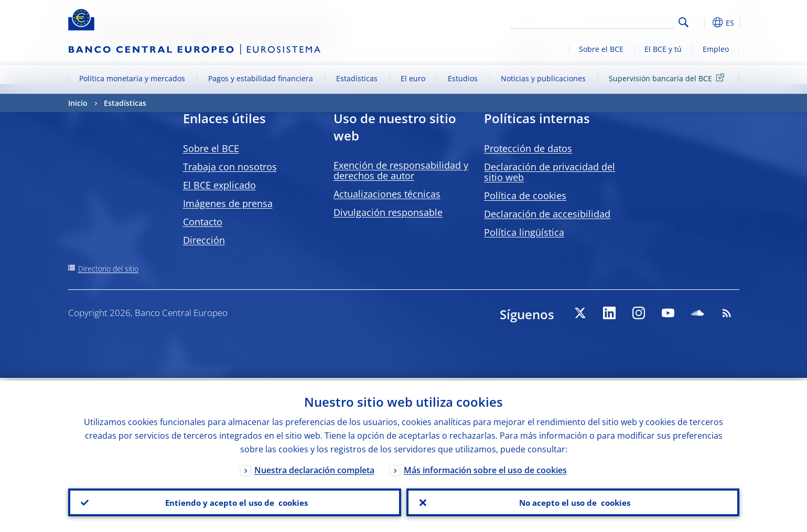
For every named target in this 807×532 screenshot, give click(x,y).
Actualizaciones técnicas (387, 194)
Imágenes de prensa (228, 203)
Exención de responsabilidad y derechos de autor (401, 170)
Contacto (203, 222)
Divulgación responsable (388, 212)
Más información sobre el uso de (485, 468)
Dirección (204, 240)
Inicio (78, 103)
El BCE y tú (663, 49)
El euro (413, 78)
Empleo (716, 49)
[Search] (622, 21)
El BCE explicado (219, 185)
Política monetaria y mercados (132, 78)
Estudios (463, 78)
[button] (703, 23)
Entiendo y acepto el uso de (235, 501)
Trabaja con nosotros (230, 167)
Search (684, 22)
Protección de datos (528, 148)
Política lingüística (524, 232)
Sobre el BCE (601, 49)
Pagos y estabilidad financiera (261, 78)
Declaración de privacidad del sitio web (550, 172)
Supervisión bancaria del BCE (668, 78)
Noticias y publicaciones (543, 78)
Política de (525, 196)
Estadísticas (357, 78)
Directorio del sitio (108, 269)
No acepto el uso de (573, 501)
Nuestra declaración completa (314, 468)
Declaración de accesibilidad (547, 214)
